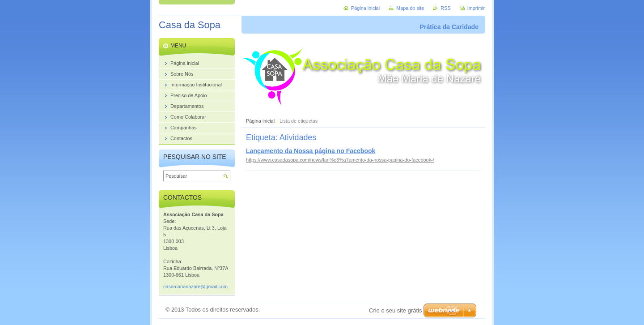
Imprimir (476, 8)
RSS (445, 8)
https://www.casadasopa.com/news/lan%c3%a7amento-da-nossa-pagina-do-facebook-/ (340, 160)
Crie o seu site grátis (396, 310)
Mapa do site (410, 8)
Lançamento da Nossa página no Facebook (311, 151)
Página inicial (260, 121)
